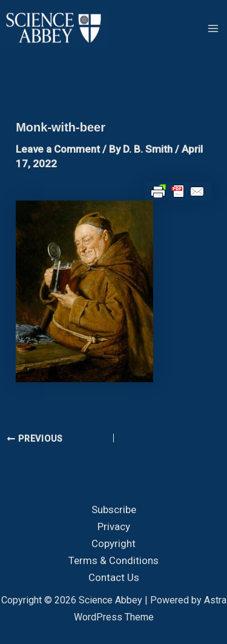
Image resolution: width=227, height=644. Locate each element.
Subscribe (114, 510)
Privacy (114, 526)
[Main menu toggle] (214, 28)
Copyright (113, 543)
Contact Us (114, 577)
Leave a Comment (58, 149)
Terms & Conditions (113, 560)
